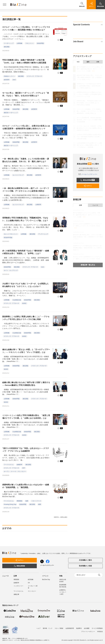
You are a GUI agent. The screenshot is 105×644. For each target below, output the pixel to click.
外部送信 (100, 632)
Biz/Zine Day (46, 580)
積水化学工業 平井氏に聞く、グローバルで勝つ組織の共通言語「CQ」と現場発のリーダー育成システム (89, 77)
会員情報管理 (70, 628)
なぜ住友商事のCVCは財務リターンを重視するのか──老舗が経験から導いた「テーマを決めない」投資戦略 (89, 145)
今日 (78, 62)
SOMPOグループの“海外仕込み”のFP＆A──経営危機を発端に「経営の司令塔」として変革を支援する (89, 86)
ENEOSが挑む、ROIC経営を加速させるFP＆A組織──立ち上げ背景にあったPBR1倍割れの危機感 (89, 103)
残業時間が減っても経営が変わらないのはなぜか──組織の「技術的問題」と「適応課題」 (26, 486)
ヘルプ (38, 628)
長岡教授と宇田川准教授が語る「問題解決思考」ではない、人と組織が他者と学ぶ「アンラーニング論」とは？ (25, 219)
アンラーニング (43, 234)
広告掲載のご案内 (85, 560)
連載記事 (16, 594)
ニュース (95, 205)
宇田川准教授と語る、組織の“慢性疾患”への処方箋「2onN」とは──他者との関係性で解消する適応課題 (24, 61)
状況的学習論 (8, 237)
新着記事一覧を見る (88, 265)
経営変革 (7, 80)
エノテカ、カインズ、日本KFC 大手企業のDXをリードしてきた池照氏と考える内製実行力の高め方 (89, 128)
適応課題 (7, 47)
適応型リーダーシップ (11, 113)
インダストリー (18, 586)
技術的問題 (40, 43)
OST (24, 468)
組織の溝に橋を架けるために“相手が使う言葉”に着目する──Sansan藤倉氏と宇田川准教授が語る (26, 384)
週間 (88, 62)
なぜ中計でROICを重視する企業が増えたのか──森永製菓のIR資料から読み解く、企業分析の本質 (89, 137)
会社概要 (87, 628)
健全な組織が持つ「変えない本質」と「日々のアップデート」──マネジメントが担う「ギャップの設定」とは (26, 351)
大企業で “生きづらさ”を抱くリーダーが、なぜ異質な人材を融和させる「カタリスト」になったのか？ (25, 285)
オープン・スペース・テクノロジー (15, 471)
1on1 (43, 267)
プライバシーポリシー (88, 632)
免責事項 (79, 628)
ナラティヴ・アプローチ (34, 76)
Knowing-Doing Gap (10, 504)
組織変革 (19, 465)
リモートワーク (36, 501)
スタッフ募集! (59, 628)
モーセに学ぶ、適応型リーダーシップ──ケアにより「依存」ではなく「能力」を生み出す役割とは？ (26, 94)
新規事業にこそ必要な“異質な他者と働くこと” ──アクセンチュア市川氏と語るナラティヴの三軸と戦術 (26, 318)
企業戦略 (19, 43)
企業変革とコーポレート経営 (63, 592)
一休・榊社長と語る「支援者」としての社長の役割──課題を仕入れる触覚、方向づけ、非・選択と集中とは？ (26, 160)
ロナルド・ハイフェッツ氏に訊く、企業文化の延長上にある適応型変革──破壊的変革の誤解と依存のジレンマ (26, 127)
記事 (80, 205)
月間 (98, 62)
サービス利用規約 (97, 628)
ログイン (88, 186)
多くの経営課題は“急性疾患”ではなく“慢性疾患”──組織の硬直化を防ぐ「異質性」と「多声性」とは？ (26, 252)
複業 (27, 501)
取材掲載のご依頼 (85, 566)
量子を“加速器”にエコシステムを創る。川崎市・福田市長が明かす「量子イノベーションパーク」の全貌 (90, 69)
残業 (40, 504)
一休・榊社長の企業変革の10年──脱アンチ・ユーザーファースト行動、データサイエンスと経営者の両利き (26, 190)
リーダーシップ (9, 43)
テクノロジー (32, 591)
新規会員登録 (87, 180)
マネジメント (30, 43)
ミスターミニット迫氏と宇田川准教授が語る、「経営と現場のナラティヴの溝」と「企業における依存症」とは (26, 417)
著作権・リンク (48, 628)
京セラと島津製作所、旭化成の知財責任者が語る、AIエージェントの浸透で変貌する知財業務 (89, 120)
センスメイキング (18, 175)
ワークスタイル (9, 465)
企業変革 (38, 205)
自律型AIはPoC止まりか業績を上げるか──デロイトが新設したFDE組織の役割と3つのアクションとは (89, 94)
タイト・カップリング (11, 270)
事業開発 (19, 501)
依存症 (24, 303)
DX (29, 583)
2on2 (14, 80)
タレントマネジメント (11, 234)
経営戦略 (31, 580)
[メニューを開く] (5, 5)
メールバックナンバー (88, 174)
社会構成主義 (17, 300)
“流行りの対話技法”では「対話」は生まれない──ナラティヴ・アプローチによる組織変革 (26, 450)
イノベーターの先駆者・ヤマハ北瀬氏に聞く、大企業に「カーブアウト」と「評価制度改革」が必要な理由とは (89, 111)
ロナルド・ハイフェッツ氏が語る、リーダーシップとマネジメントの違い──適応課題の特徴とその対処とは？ (26, 28)
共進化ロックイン (9, 76)
